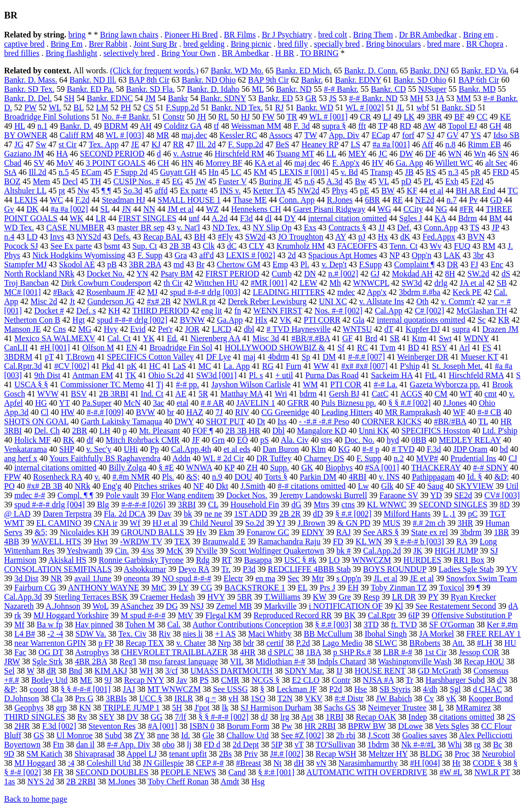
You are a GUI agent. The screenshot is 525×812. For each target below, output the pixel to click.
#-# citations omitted (312, 486)
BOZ (12, 181)
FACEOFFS (357, 246)
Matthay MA (241, 394)
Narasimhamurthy (368, 763)
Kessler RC (238, 135)
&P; (11, 689)
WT (466, 394)
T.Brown (80, 357)
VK (285, 320)
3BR (435, 117)
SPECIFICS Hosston (436, 431)
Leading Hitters (347, 412)
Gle (208, 735)
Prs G (84, 698)
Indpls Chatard (342, 661)
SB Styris (395, 689)
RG (268, 366)
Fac (20, 652)
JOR (192, 329)
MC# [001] (23, 292)
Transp (381, 172)
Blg (103, 504)
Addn (181, 458)
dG (296, 504)
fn (238, 311)
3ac (158, 403)
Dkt (222, 486)
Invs (57, 237)
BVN (476, 237)
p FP (106, 643)
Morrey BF (224, 163)
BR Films (240, 35)
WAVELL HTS (56, 541)
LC (236, 172)
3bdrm (471, 532)
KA (440, 218)
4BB (12, 541)
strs (327, 440)
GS (38, 735)
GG (157, 717)
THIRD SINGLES (35, 717)
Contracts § (347, 227)
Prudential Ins (473, 458)
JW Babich (394, 698)
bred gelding (204, 44)
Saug (435, 486)
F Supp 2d (131, 172)
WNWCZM (371, 560)
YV (512, 569)
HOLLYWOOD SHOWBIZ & (275, 348)
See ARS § (381, 532)
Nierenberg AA (215, 338)
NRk (83, 486)
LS (356, 144)
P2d (336, 689)
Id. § (474, 477)
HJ (246, 117)
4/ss (147, 551)
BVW (145, 412)
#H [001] (55, 348)
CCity (413, 209)
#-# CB (489, 412)
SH (69, 98)
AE (181, 394)
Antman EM (93, 375)
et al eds (237, 449)
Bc (498, 745)
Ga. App (409, 163)
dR (52, 671)
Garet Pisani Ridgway (329, 209)
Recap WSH (336, 754)
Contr (341, 680)
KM (260, 172)
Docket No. (106, 274)
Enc (497, 264)
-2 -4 (55, 634)
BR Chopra (484, 44)
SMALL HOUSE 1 (189, 200)
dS (506, 274)
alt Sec (496, 163)
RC (362, 348)
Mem (42, 181)
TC (513, 191)
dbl (249, 329)
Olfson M (98, 348)
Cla (57, 698)
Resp (371, 597)
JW (201, 181)
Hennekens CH (256, 209)
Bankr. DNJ (430, 71)
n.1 (43, 126)
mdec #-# (30, 495)
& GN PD (354, 523)
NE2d (425, 200)
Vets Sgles (452, 726)
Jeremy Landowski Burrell (323, 495)
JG (19, 144)
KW (319, 597)
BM (496, 218)
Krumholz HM (301, 246)
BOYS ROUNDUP (395, 569)
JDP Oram (470, 449)
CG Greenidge (285, 412)
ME (86, 680)
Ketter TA (269, 191)
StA (10, 172)
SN (503, 154)
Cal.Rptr (382, 615)
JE (135, 144)
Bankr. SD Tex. (29, 89)
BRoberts (425, 643)
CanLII (16, 348)
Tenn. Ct (404, 246)
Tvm (388, 348)
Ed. (173, 338)
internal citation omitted (348, 218)
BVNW (193, 320)
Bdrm (468, 218)
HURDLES (422, 560)
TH (96, 181)
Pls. (168, 477)
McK (175, 551)
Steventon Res (112, 726)
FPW (13, 477)
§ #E (166, 468)
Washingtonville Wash (415, 661)
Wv (436, 246)
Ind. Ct (152, 394)
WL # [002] (365, 107)
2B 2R (290, 514)
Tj (160, 384)
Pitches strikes (157, 486)
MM (463, 98)
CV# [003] (502, 495)
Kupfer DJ (423, 329)
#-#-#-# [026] (143, 504)
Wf (135, 523)
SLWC (386, 643)
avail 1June (93, 578)
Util (512, 486)
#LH (484, 643)
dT (388, 329)
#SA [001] (382, 468)
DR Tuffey (274, 458)
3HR (465, 523)
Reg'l (128, 661)
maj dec (307, 163)
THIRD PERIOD (161, 311)
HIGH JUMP (456, 551)
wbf (423, 107)
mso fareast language (183, 661)
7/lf (180, 717)
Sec (294, 578)
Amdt (230, 781)
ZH (252, 468)
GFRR (298, 403)
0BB (419, 440)
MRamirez (473, 708)
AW (429, 126)
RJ (279, 107)
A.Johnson (63, 606)
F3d (246, 218)
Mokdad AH (412, 274)
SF (410, 486)
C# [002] (429, 311)
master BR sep (140, 227)
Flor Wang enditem (182, 495)
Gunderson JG (111, 301)
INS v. (230, 191)
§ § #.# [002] (409, 403)
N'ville (206, 551)
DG (172, 606)
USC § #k (300, 560)
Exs (310, 227)
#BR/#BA (450, 421)
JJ (381, 227)
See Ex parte (71, 246)
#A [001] (163, 726)
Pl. (305, 264)
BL (78, 107)
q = (211, 698)
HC (155, 366)
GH (496, 126)
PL (428, 181)
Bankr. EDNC (110, 98)
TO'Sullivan (336, 745)
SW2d (255, 237)
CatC (380, 394)
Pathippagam (433, 477)
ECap (381, 135)
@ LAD (17, 514)
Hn (214, 172)
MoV (65, 163)
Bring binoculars (393, 44)
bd (504, 449)
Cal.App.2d (382, 551)
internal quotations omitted (421, 320)
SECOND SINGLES (453, 504)
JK (418, 551)
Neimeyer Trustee (397, 708)
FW (268, 117)
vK (451, 698)
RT (227, 560)
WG (384, 209)
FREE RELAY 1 (493, 634)
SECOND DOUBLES (112, 772)
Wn (480, 154)
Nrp (224, 643)
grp (61, 708)
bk (188, 514)
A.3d (335, 181)
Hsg (258, 781)
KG (344, 449)
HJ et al (165, 523)
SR (395, 338)
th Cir (173, 283)
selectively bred (129, 53)
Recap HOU (484, 661)
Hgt (78, 320)
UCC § (150, 698)
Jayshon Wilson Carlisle (251, 384)
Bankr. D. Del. (28, 98)
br (170, 412)
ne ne (213, 514)
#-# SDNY (491, 468)
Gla (359, 320)
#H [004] (425, 763)
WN (455, 154)
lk (225, 708)
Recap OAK (376, 717)
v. (97, 477)
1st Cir (436, 652)
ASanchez (137, 606)
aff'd (207, 255)
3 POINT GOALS (115, 163)
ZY (140, 735)
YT (64, 403)
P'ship (410, 366)
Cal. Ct (119, 338)
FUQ (462, 246)
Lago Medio (342, 643)
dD (318, 514)
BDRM (116, 126)
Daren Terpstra (67, 514)
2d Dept (246, 745)
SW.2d (479, 274)
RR (178, 144)
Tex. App (104, 144)
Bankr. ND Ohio (209, 80)
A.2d (220, 218)
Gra (181, 255)
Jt (73, 301)
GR (311, 98)
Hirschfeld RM (239, 154)
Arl (464, 348)
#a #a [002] (69, 209)
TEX (182, 541)
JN (127, 209)
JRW (12, 661)
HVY (216, 597)
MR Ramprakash (413, 412)
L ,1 (449, 514)
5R (203, 394)
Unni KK (374, 431)
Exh (452, 181)
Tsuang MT (295, 154)
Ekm (227, 532)
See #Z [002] (302, 735)
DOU (243, 477)
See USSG (230, 689)
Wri (281, 394)
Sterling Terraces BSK (91, 597)
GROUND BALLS (153, 532)
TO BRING (319, 53)
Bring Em (67, 44)
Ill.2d (37, 172)
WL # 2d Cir (223, 458)
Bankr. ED (276, 98)
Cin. (122, 551)
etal (182, 403)
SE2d (463, 495)
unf (194, 218)
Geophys (29, 708)
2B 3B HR (243, 431)
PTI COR (346, 384)
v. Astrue (188, 154)
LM (102, 107)
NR (56, 578)
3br (478, 255)
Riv (165, 634)
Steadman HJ (123, 200)
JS (333, 98)
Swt (445, 338)
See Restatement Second (456, 606)
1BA (314, 652)
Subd (114, 735)
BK (350, 615)
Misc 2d (44, 301)
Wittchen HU (217, 283)
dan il (85, 745)
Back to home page (36, 799)
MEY (357, 154)
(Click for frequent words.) (154, 71)
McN (132, 403)
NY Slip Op (272, 227)
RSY (440, 348)
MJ (152, 292)
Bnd (76, 671)
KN (85, 708)
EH (353, 588)
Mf (19, 625)
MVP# (427, 458)
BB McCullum (328, 634)
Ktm (419, 338)
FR (58, 772)
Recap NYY (144, 680)
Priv (251, 754)
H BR (285, 53)
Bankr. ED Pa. (90, 89)
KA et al (268, 163)
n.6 (309, 181)
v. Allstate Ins (382, 301)
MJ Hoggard (35, 763)
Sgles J (411, 218)
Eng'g (112, 486)
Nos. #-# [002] (338, 311)
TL (483, 421)
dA (513, 606)
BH (200, 237)
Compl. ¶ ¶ (75, 495)
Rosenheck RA (58, 477)
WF (459, 412)
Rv (82, 717)
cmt (491, 394)
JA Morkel (436, 634)
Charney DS (324, 458)
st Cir (67, 144)
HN (187, 163)
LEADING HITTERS (289, 292)
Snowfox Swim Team (481, 578)
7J (219, 412)
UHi (131, 449)
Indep (418, 717)
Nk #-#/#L (419, 745)
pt (62, 191)
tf (216, 126)
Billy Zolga (127, 468)
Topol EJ (463, 126)
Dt (261, 421)
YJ (281, 523)
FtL (431, 375)
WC (56, 200)
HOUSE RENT (380, 671)
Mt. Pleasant (159, 431)
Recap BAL (162, 237)
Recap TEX (145, 643)
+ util (284, 375)
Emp (280, 264)
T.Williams (282, 597)
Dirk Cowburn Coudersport (106, 283)
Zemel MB (234, 606)
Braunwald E (224, 541)
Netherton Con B (32, 320)
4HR (248, 652)
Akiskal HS (67, 560)
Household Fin (255, 504)
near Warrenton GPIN (50, 643)
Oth (422, 301)
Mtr (318, 578)
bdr (248, 643)
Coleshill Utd (109, 763)
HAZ (195, 412)
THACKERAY (436, 468)
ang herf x (21, 458)
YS (476, 135)
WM (310, 384)
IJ (339, 671)
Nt (277, 763)
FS (487, 348)
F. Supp (150, 255)
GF (347, 338)
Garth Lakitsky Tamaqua (122, 421)
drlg (441, 283)
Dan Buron (281, 449)
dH (299, 763)
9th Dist (47, 375)
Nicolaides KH (84, 532)
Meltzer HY (388, 754)
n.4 (9, 237)
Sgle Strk (47, 661)
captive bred (24, 44)
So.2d (255, 523)
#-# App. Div (128, 745)
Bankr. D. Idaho (213, 89)
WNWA (199, 468)
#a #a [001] (391, 144)
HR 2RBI (320, 726)
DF (431, 154)
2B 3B (180, 246)
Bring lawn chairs (129, 35)
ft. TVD (404, 625)
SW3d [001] (217, 375)
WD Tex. (19, 227)
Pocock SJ (21, 246)
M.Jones (122, 781)
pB (112, 264)
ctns (348, 504)
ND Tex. (226, 227)
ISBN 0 (202, 726)
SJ (430, 135)
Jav (182, 680)
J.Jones (455, 403)
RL (224, 117)
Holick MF (33, 440)
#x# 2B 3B (44, 486)
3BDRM (18, 357)
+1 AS (225, 634)
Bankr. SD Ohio (420, 80)
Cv (429, 698)
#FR (467, 209)
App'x (377, 292)
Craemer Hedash (167, 597)
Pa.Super (97, 403)
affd (161, 191)
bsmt (112, 246)
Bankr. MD (477, 89)
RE (397, 200)
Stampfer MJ (25, 264)
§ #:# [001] (276, 772)
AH (146, 126)
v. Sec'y (99, 449)
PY (433, 597)
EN (132, 348)
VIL (237, 661)
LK (409, 117)
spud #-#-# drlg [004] (49, 504)
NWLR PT (492, 772)
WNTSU (358, 329)
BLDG (431, 754)
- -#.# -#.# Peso (324, 421)
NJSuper (432, 89)
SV (39, 163)
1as (9, 781)
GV (452, 135)
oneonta (137, 578)
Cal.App (389, 311)
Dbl (278, 431)
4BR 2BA (91, 661)
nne (163, 735)
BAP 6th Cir (479, 80)
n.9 (217, 477)
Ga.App (230, 320)
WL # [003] (125, 135)
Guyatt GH (178, 172)
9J (108, 680)
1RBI (335, 717)
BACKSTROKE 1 (255, 588)
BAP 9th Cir (268, 80)
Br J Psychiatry (287, 35)
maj (249, 357)
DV (133, 717)
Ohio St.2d (166, 375)
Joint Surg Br (155, 44)
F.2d (83, 200)
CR (365, 117)
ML (258, 89)
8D (505, 504)
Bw (360, 181)
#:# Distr (349, 698)
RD (405, 126)
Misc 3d (266, 338)
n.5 (64, 172)
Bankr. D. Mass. (31, 80)
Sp (306, 357)
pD (407, 181)
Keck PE (467, 292)
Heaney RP (320, 144)
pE (365, 191)
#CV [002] (72, 366)
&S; (193, 477)
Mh (335, 283)
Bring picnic (251, 44)
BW (388, 191)
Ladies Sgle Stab (467, 569)
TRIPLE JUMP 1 (132, 708)
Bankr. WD (315, 107)
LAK (452, 255)
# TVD (403, 449)
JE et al (422, 578)
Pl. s (256, 375)
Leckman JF (297, 689)
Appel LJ (142, 754)
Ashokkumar (145, 569)
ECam (91, 172)
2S (511, 717)
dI (268, 218)
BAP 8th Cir (149, 80)
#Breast (248, 763)
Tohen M (140, 625)
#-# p (371, 449)
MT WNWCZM (174, 689)
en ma (265, 578)
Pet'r (165, 329)
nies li (193, 634)
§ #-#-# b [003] (419, 541)
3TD (371, 625)
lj (189, 745)
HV (378, 163)
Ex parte (194, 191)
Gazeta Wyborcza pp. (445, 384)
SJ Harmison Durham (276, 708)
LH (105, 431)
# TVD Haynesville (299, 329)
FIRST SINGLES (147, 218)
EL (302, 588)
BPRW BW (367, 726)
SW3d (412, 283)
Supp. (280, 468)
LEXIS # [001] (304, 172)
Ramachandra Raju (289, 541)
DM (329, 357)
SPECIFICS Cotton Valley (150, 357)
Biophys (339, 468)
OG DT (51, 652)
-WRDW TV (141, 541)
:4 (71, 763)
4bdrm (278, 357)
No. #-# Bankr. (126, 117)
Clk (209, 246)
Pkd (108, 366)
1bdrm (378, 745)
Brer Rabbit (108, 44)
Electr (233, 578)
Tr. (226, 569)
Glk (387, 486)
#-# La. (386, 384)
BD (413, 348)
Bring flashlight (72, 53)
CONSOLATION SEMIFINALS (58, 569)
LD (32, 237)
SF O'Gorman (452, 625)
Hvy (111, 329)
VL (384, 181)
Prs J (327, 588)
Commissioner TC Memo (102, 384)
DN (310, 274)
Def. (404, 227)
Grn (218, 440)
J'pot (202, 708)
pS (265, 440)
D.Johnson (22, 698)
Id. (185, 735)
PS (204, 680)
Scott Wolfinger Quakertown (277, 551)
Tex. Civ (133, 634)
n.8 (450, 144)
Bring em (478, 35)
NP (394, 255)
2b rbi (346, 735)
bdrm (308, 394)
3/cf (171, 671)
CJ (513, 458)
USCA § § (31, 384)
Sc (481, 320)
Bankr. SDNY (223, 98)
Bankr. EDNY (358, 80)
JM (150, 98)
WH (146, 671)
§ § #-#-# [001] (85, 689)
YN (142, 274)
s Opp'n (349, 578)
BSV (79, 394)
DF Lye (218, 357)
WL (55, 107)
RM (489, 246)
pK (132, 366)
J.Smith (253, 486)
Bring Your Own (189, 53)
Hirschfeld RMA (476, 375)
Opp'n (421, 255)
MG (85, 329)
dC (232, 246)
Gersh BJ (344, 394)
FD (338, 541)
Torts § (276, 477)
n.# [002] (343, 274)
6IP (414, 615)
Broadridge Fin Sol (181, 348)
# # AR (213, 403)
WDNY (477, 338)
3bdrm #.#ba (420, 292)
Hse (361, 689)
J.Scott (379, 735)
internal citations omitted (55, 468)
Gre (345, 597)
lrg (285, 717)
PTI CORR (322, 320)
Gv (9, 209)
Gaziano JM (24, 154)
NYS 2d (41, 781)
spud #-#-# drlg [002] (132, 320)
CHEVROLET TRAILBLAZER (174, 652)
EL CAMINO (59, 523)
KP (229, 468)
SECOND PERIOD (112, 154)
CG (206, 588)
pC (473, 514)
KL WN (369, 541)
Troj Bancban (26, 283)
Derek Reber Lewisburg (267, 301)
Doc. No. (359, 440)
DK (33, 209)
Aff (428, 144)
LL (331, 154)
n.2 (399, 458)
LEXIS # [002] (251, 255)
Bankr (178, 98)
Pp (155, 449)
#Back (64, 292)
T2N (285, 698)
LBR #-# (398, 652)
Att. (458, 643)
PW (31, 107)
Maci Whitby (270, 634)
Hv (201, 532)
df (90, 440)
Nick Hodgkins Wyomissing (79, 255)
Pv (473, 200)
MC (205, 366)
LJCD (221, 329)
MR (163, 135)
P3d (249, 569)
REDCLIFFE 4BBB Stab (309, 569)
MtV (186, 615)
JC (383, 154)
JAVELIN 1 (256, 403)
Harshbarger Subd (455, 680)
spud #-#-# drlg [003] (205, 292)
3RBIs (116, 698)
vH (234, 698)
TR (292, 117)
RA (462, 541)
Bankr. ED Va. (484, 71)
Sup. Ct (145, 246)
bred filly (292, 44)
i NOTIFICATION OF (346, 606)
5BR (244, 597)
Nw (83, 191)
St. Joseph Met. (458, 366)
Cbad (13, 163)
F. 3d (302, 126)
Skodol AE (77, 264)
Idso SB (506, 135)
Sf (341, 348)
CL (213, 504)
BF (459, 117)
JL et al (386, 578)
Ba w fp (50, 625)
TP (382, 126)
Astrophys (92, 652)
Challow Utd (248, 735)
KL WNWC (387, 504)
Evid (138, 329)
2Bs (225, 754)
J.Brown (311, 523)
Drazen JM (501, 329)
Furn (294, 366)
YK (148, 338)
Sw (41, 144)
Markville (280, 606)
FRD (501, 172)
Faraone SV (399, 495)
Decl (70, 181)
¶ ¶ (106, 191)
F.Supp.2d (182, 107)
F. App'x (346, 163)
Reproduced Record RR (292, 615)
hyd (393, 440)
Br (200, 264)
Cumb (282, 274)
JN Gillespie (164, 763)
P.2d (303, 643)
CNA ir (106, 523)
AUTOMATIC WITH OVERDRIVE (367, 772)
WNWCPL (371, 283)
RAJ (344, 532)
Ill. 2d (206, 144)
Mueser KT (480, 357)
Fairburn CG (35, 588)
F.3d (434, 449)
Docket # (49, 311)
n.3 (453, 172)
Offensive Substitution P (472, 615)
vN (321, 763)
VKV (313, 698)
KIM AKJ (111, 671)
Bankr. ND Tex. (237, 107)
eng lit (212, 311)
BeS (282, 144)
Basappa (258, 560)
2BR (79, 431)
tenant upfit (188, 754)
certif (275, 643)
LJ (387, 117)
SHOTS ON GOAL (36, 421)
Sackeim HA (391, 375)
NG (441, 209)
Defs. (122, 237)
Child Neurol (211, 523)
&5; (41, 532)
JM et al (181, 209)
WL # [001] (328, 117)
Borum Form (248, 726)
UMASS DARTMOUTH (231, 671)
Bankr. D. (76, 126)
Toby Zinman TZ (399, 588)
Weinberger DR (423, 357)
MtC (159, 588)
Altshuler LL (25, 191)
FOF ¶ (203, 431)
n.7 (452, 200)
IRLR (184, 698)
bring (77, 35)
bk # (344, 551)
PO (9, 486)
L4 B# (25, 634)
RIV (242, 412)
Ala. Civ (295, 440)
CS (149, 107)
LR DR (404, 597)
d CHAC (488, 689)
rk (18, 615)
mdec (346, 292)
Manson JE (23, 329)
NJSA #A (378, 680)
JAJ (129, 689)
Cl (45, 412)
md (178, 264)
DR (452, 264)
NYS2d (89, 237)
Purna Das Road (332, 375)
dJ (264, 717)
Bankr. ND (294, 89)
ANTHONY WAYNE (103, 588)
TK (130, 375)
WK (77, 218)
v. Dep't (334, 264)
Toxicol (451, 588)
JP (496, 227)
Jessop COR (479, 652)
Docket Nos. (247, 495)
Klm (318, 449)
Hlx (261, 320)
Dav (165, 514)
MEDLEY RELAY (470, 440)
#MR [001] (269, 283)
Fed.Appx (439, 237)
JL (400, 107)
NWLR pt (199, 301)
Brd (371, 338)
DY (290, 218)
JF (196, 440)
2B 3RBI (114, 394)
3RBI (187, 504)
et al (437, 191)
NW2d (308, 191)
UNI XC (333, 301)
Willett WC (454, 163)
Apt (307, 717)
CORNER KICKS (391, 421)
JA (440, 98)
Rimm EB (484, 144)
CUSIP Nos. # (137, 181)
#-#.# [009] (105, 412)
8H (450, 274)
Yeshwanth (85, 551)
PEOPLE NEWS (188, 772)
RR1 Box (469, 560)
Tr (409, 680)
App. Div (344, 135)
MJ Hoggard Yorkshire (71, 615)
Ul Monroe (75, 735)
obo (168, 745)
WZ (213, 209)
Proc (462, 754)
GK (307, 468)
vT (299, 745)
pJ (362, 237)
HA (62, 154)
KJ (156, 144)
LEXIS (26, 200)
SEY (107, 717)
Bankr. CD (388, 89)
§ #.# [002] (354, 514)
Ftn (58, 745)
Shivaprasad (94, 754)
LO (334, 560)
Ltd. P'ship (500, 431)
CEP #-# (210, 763)
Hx (383, 237)
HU (510, 643)
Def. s (86, 311)
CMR (230, 680)
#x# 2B (159, 301)
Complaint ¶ (415, 264)
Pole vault (122, 495)
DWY (184, 421)
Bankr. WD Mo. (237, 71)
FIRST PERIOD (233, 274)
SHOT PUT (225, 421)
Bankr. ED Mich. (304, 71)
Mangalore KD (321, 431)
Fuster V (233, 181)
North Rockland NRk (39, 274)
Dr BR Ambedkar (428, 35)
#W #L (451, 772)
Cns (60, 329)
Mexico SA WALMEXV (55, 338)
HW (68, 412)
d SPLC (280, 652)
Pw (287, 726)
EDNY (313, 532)
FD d (212, 745)
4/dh (430, 689)
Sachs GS (340, 708)
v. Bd (349, 172)
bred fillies (22, 53)
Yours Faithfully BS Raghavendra (105, 458)
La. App (237, 366)
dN (502, 680)
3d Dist (26, 578)
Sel (9, 671)
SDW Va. (91, 634)
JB (409, 172)
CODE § (487, 763)
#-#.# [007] (367, 357)
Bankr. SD (459, 107)
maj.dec (194, 135)
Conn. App (297, 200)
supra (461, 329)
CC (482, 117)
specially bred (337, 44)
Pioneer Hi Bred (191, 35)
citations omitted (467, 717)
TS (474, 227)
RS (431, 172)
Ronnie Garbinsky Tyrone (141, 560)
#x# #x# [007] (364, 366)
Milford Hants (407, 514)
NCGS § (266, 680)
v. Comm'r (458, 301)
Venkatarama (26, 449)
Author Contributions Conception (247, 625)
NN (149, 209)
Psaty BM (177, 274)
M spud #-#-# (143, 615)
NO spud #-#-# (187, 578)
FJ (474, 264)
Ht (456, 763)
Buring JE (275, 181)
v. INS (389, 477)
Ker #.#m (502, 625)
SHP (67, 449)
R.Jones (340, 200)
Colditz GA (183, 126)
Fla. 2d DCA (125, 514)
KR (503, 320)
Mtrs (321, 504)
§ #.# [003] (334, 625)
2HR (22, 726)
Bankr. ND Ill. (93, 80)
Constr (174, 117)
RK (69, 440)
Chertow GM (239, 264)
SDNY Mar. (305, 671)
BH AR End (476, 191)
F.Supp (370, 264)
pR (476, 172)
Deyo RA (194, 569)
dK (406, 237)
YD (436, 495)
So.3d (133, 191)
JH (201, 117)
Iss (282, 421)
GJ (375, 274)
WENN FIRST (278, 311)
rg (478, 745)
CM (441, 394)
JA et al (472, 283)
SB (502, 283)
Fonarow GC (268, 532)
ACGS (411, 394)
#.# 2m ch (429, 523)
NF (198, 486)
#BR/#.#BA (310, 338)
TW (311, 135)
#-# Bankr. (341, 89)
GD (496, 200)
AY (341, 237)
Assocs (280, 135)
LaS (179, 366)
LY (183, 588)
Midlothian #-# (280, 661)
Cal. (174, 625)
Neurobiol (499, 754)
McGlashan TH (482, 311)
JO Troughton (300, 237)
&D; (501, 477)
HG (41, 403)
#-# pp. (187, 384)
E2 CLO (306, 680)
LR (101, 218)
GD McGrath (440, 671)
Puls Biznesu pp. (348, 403)
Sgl (455, 689)
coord (39, 689)
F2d (477, 181)
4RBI (358, 477)
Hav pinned (94, 625)
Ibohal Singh (386, 634)
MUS (391, 523)
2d (292, 255)
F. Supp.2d (246, 144)
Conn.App (440, 227)
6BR (372, 200)
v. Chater (191, 643)
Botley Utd (49, 680)
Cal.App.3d (23, 597)
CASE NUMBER (75, 227)
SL (105, 209)
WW (321, 366)
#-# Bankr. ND (373, 98)
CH (164, 163)
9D (9, 754)
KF (412, 191)
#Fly (225, 237)
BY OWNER (26, 135)
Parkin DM (318, 477)
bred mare (443, 44)
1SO (258, 698)
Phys (340, 191)
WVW (48, 394)
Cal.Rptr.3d (23, 366)
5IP (277, 745)
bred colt (332, 35)
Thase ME (250, 200)
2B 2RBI (81, 781)
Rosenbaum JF (110, 292)
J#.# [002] (287, 754)
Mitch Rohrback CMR (143, 440)
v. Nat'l (188, 227)
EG (178, 181)
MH (416, 98)
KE (505, 117)
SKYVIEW (474, 486)
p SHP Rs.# (352, 652)
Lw (363, 486)
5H (177, 708)
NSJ (197, 606)
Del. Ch (47, 431)
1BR (501, 532)
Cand (237, 772)
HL (20, 126)
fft (362, 126)
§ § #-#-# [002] (223, 717)
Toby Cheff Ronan (178, 781)
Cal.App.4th (191, 449)
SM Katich (45, 754)
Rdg (203, 560)
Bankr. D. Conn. (371, 71)
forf (408, 135)
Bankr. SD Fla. (150, 89)
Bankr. (312, 80)
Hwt (100, 541)
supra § (334, 126)
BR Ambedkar (246, 53)
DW (406, 154)
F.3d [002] (59, 726)
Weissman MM (256, 126)
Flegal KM (224, 615)
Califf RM (76, 135)
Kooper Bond (491, 698)
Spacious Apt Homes (342, 255)
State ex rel (430, 532)
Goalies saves (425, 735)
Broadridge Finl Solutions (47, 117)
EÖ (242, 440)
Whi (455, 745)
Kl (399, 606)
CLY (256, 246)
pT (49, 357)
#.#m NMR (131, 477)
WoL (101, 606)
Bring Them (373, 35)
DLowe (410, 726)
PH (126, 107)
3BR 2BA (145, 264)
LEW (308, 283)
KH (114, 311)
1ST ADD (251, 514)
